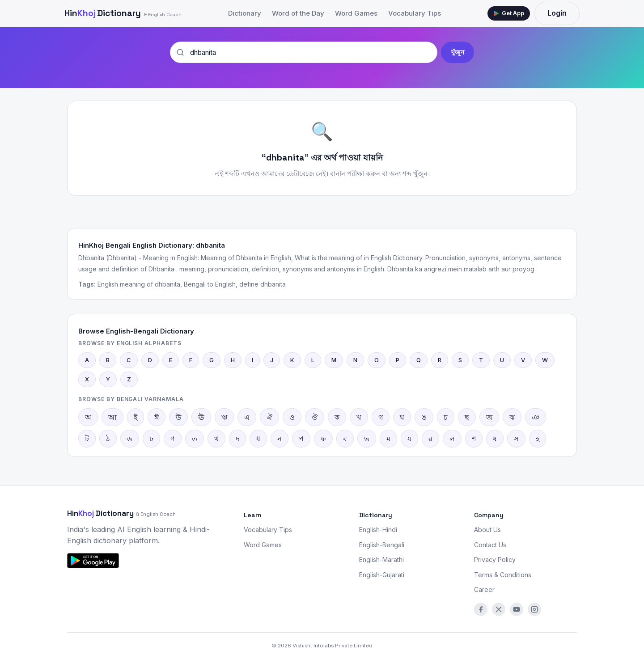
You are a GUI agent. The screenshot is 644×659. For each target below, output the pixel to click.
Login (557, 13)
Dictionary (123, 14)
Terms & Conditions (503, 575)
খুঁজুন (458, 52)
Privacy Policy (495, 560)
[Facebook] (481, 609)
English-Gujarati (382, 575)
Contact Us (490, 545)
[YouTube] (517, 609)
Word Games (356, 13)
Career (484, 589)
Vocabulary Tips (415, 13)
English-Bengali (382, 545)
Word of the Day (298, 13)
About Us (487, 530)
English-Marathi (381, 560)
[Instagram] (534, 609)
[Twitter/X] (499, 609)
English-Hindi (378, 530)
